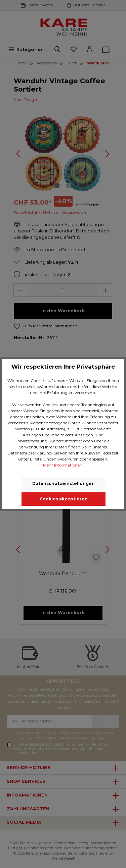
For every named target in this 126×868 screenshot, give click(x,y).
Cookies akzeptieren (64, 499)
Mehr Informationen (63, 465)
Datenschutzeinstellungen (64, 483)
